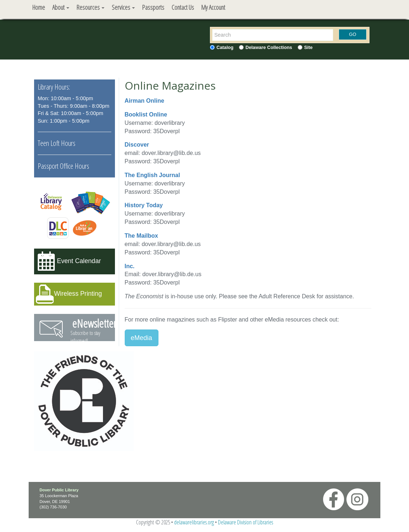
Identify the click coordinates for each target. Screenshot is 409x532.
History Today (144, 205)
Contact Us (183, 7)
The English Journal (152, 175)
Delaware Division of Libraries (245, 522)
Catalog (225, 47)
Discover (137, 145)
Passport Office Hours (63, 166)
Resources (90, 7)
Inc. (130, 266)
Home (39, 7)
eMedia (142, 338)
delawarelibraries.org (194, 522)
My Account (213, 7)
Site (308, 47)
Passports (153, 7)
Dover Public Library (59, 490)
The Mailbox (141, 236)
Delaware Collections (269, 47)
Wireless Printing (78, 294)
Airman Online (144, 101)
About (61, 7)
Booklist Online (146, 114)
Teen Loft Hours (57, 143)
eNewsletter (94, 324)
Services (123, 7)
